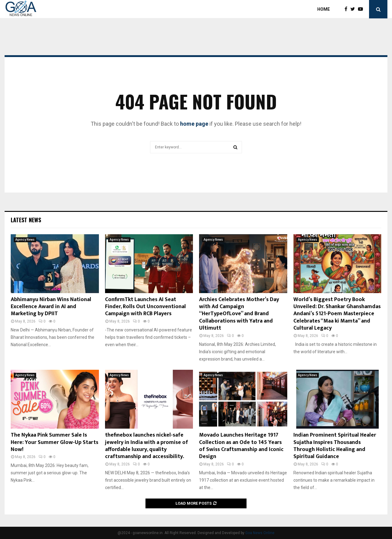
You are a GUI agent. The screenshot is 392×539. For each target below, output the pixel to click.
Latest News (26, 220)
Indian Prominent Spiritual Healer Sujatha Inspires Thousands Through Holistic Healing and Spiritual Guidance (335, 446)
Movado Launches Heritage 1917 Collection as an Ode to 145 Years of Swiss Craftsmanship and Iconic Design (241, 446)
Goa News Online (260, 533)
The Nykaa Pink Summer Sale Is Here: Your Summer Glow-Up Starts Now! (55, 442)
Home (324, 9)
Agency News (25, 240)
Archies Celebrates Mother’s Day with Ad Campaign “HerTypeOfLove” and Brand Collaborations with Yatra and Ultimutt (239, 314)
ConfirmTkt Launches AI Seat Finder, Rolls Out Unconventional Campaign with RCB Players (145, 307)
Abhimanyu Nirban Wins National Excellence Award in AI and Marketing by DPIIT (51, 307)
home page (194, 124)
